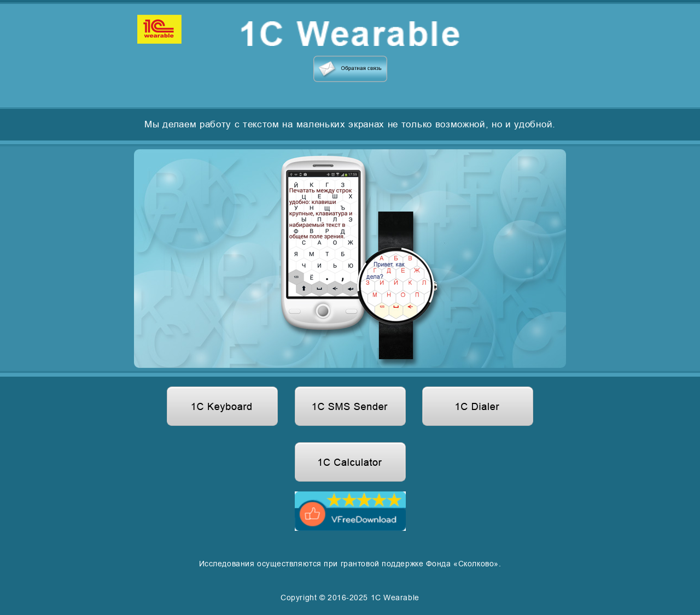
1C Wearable (395, 598)
